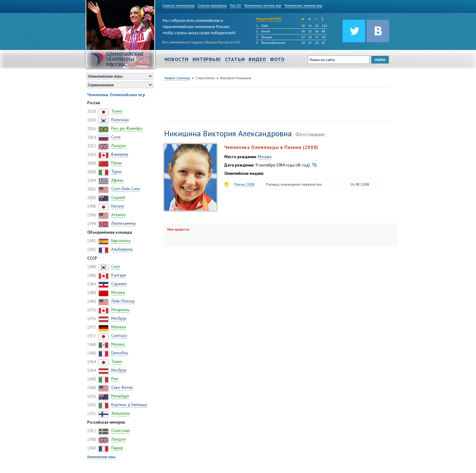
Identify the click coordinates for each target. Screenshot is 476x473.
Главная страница (177, 78)
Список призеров (212, 5)
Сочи (116, 137)
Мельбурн (120, 396)
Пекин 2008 (244, 184)
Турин (116, 172)
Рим (115, 379)
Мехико (118, 344)
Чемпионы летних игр (263, 5)
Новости (177, 59)
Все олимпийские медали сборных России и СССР (202, 42)
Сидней (118, 197)
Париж (117, 448)
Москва (118, 292)
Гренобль (120, 353)
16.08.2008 (360, 184)
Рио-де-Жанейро (127, 128)
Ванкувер (120, 154)
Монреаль (120, 310)
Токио (117, 111)
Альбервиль (122, 249)
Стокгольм (120, 431)
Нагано (118, 206)
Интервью (207, 59)
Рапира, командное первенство (294, 184)
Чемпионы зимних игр (303, 5)
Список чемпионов (179, 5)
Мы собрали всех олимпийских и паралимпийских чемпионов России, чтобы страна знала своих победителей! (199, 25)
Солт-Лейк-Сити (126, 189)
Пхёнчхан (120, 120)
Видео (257, 59)
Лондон (118, 146)
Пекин (117, 163)
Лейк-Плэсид (123, 301)
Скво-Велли (122, 387)
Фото (277, 59)
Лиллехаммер (124, 223)
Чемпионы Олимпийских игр (116, 95)
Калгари (119, 275)
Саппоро (119, 336)
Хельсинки (120, 413)
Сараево (119, 284)
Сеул (116, 267)
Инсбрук (119, 318)
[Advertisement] (276, 104)
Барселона (121, 241)
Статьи (235, 59)
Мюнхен (119, 327)
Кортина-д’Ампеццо (129, 405)
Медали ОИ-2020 (269, 19)
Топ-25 (235, 5)
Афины (117, 180)
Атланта (118, 215)
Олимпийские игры (101, 457)
